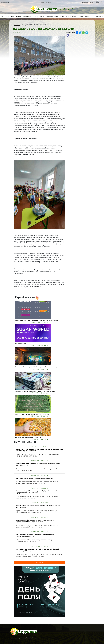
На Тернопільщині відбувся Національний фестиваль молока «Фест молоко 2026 (39, 464)
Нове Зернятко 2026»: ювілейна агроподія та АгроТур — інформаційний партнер (36, 535)
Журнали (5, 16)
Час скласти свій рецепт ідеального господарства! (34, 478)
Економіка (27, 16)
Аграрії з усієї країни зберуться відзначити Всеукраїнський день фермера (38, 506)
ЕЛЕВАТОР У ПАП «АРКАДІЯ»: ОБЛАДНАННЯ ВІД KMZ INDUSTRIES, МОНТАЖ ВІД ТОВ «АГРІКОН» (40, 450)
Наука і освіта (39, 16)
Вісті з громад (16, 16)
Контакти (99, 16)
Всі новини (40, 562)
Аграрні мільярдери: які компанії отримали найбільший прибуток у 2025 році (37, 550)
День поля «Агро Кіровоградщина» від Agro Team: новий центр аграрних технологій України (39, 492)
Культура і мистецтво (68, 16)
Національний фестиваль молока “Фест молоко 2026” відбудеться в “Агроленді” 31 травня (35, 521)
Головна (17, 25)
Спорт (87, 16)
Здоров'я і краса (52, 16)
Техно (81, 16)
